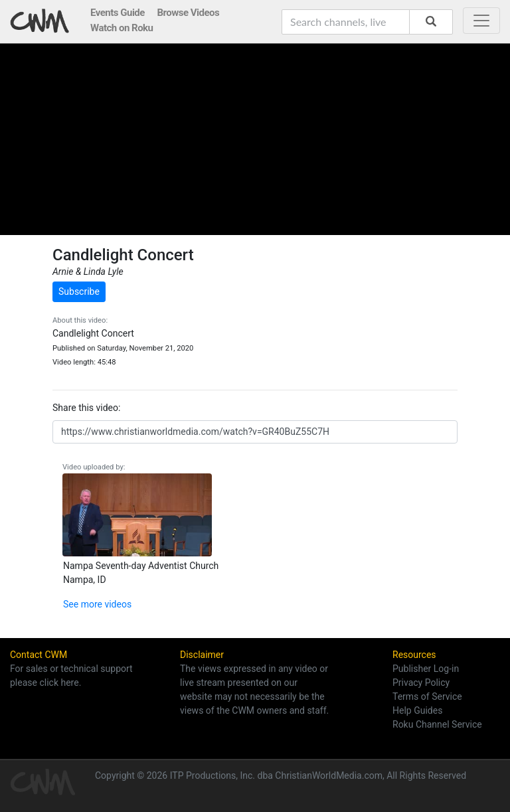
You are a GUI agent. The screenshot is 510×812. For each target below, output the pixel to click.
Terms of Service (427, 696)
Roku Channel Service (437, 724)
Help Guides (417, 710)
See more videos (97, 604)
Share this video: (86, 408)
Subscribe (79, 291)
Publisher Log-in (426, 669)
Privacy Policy (421, 683)
